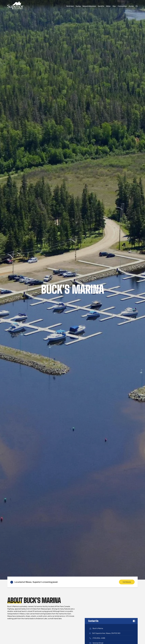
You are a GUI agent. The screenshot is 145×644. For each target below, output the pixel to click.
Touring (78, 6)
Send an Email (98, 643)
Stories (131, 6)
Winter (108, 6)
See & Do (101, 6)
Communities (122, 6)
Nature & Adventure (89, 6)
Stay (114, 6)
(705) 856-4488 (99, 638)
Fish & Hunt (70, 6)
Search (136, 5)
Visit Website (127, 582)
